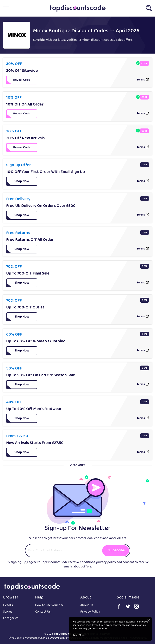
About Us (87, 606)
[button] (6, 8)
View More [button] (78, 465)
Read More (79, 636)
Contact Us (43, 612)
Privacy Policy (90, 612)
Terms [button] (141, 80)
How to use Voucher (49, 606)
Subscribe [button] (117, 551)
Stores (8, 612)
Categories (11, 618)
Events (8, 606)
